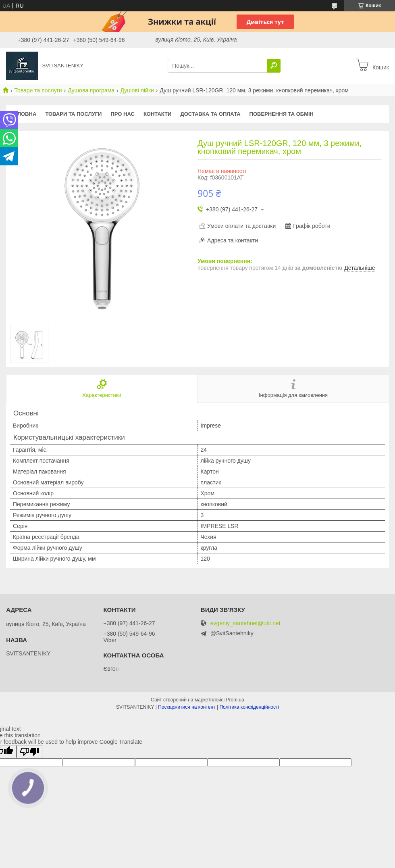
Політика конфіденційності (249, 707)
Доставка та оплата (210, 114)
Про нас (122, 114)
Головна (23, 114)
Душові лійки (137, 90)
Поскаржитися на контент (187, 707)
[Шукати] (274, 66)
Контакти (158, 114)
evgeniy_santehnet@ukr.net (245, 623)
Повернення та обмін (282, 114)
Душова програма (91, 90)
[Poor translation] (29, 752)
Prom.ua (235, 700)
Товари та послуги (38, 90)
